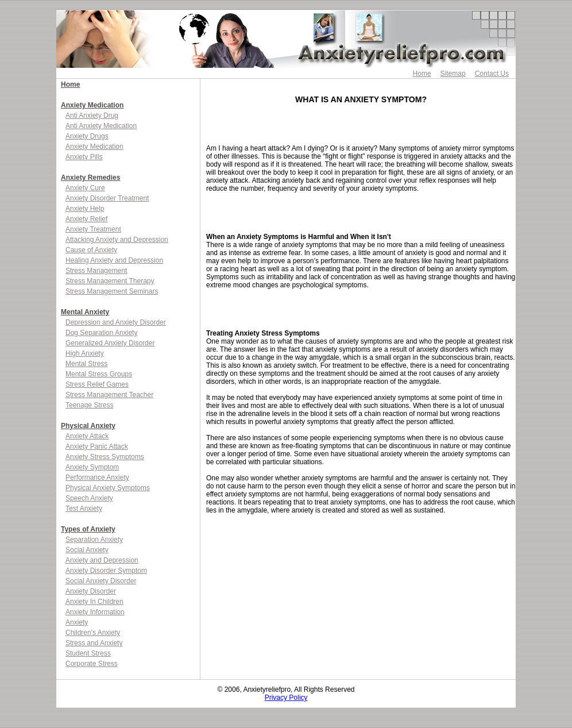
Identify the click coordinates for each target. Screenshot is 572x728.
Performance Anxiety (97, 477)
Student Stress (88, 653)
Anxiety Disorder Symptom (106, 571)
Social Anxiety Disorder (101, 581)
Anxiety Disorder (91, 591)
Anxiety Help (85, 209)
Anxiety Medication (92, 105)
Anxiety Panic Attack (97, 446)
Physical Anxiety (88, 426)
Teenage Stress (89, 405)
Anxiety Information (95, 612)
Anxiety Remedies (90, 178)
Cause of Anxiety (91, 250)
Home (422, 74)
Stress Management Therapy (110, 281)
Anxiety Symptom (92, 467)
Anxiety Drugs (87, 136)
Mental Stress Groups (99, 374)
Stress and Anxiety (94, 643)
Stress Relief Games (97, 384)
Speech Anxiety (89, 498)
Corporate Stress (92, 664)
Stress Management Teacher (109, 395)
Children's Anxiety (93, 633)
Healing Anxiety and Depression (114, 260)
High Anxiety (85, 353)
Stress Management (96, 271)
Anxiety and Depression (102, 560)
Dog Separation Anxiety (101, 333)
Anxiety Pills (84, 157)
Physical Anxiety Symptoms (108, 488)
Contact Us (492, 74)
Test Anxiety (84, 509)
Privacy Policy (286, 698)
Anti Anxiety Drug (92, 115)
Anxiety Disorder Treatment (107, 198)
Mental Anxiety (85, 312)
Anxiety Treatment (93, 229)
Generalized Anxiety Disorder (110, 343)
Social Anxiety (87, 550)
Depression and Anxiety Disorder (116, 322)
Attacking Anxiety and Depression (117, 240)
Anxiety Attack (87, 436)
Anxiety (77, 622)
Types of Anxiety (88, 529)
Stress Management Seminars (112, 291)
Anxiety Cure (85, 188)
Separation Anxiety (94, 540)
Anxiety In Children (94, 602)
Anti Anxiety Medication (101, 126)
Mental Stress (86, 364)
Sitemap (453, 74)
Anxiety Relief (86, 219)
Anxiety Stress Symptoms (105, 457)
